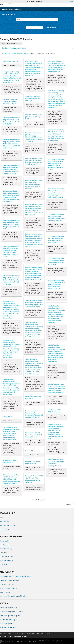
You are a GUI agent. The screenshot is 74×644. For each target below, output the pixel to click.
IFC (26, 641)
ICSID (35, 641)
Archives (5, 9)
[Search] (37, 20)
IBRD (18, 641)
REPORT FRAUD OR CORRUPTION (18, 636)
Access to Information (33, 634)
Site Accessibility (19, 634)
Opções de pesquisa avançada (14, 48)
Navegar (34, 28)
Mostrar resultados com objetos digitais (43, 53)
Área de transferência (51, 28)
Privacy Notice (8, 634)
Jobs (42, 634)
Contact (48, 634)
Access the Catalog (15, 9)
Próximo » (69, 505)
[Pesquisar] (57, 20)
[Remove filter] (21, 44)
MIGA (30, 641)
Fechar (71, 2)
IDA (22, 641)
